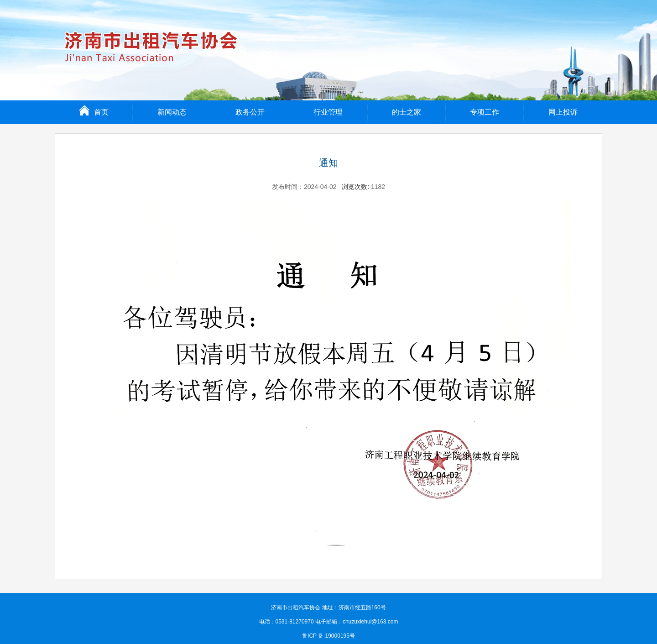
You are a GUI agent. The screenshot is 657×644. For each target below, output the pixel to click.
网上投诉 (563, 112)
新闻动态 (172, 112)
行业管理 (328, 112)
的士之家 (407, 112)
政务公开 (250, 112)
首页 (94, 112)
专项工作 (485, 112)
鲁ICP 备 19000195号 (328, 636)
